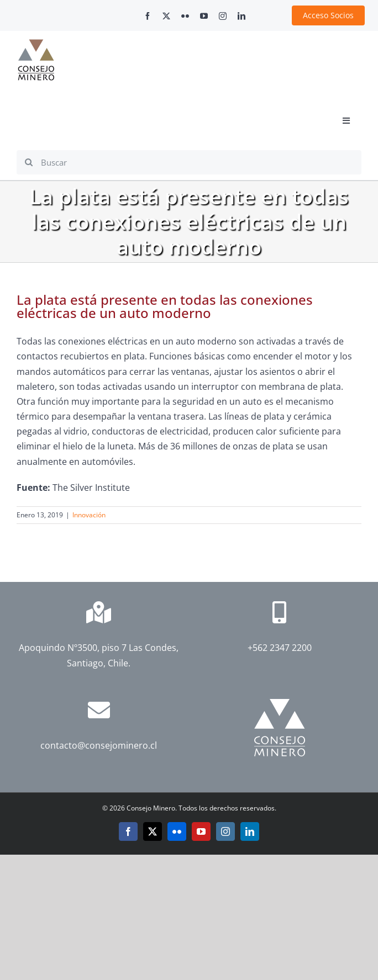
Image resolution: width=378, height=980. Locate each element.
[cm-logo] (36, 44)
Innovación (89, 515)
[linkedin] (242, 16)
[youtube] (204, 16)
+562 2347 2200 (280, 648)
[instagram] (223, 16)
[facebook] (148, 16)
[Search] (29, 162)
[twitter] (166, 16)
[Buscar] (189, 162)
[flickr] (185, 16)
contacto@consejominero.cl (99, 745)
